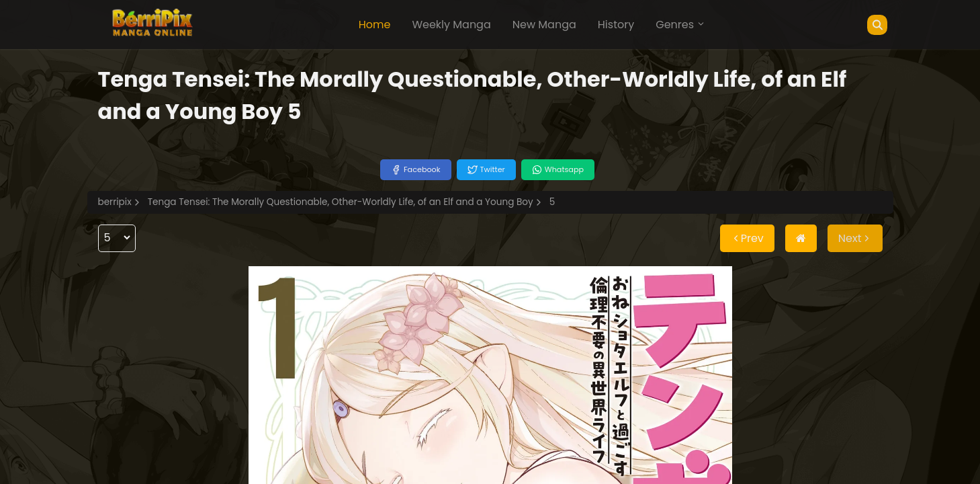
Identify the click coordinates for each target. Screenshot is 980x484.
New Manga (544, 25)
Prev (747, 238)
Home (375, 25)
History (616, 25)
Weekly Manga (451, 25)
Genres (680, 25)
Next (855, 238)
